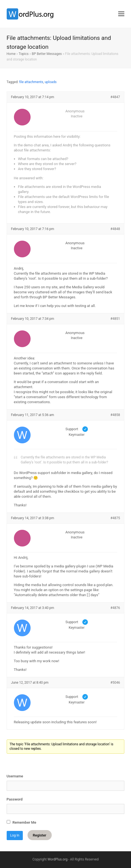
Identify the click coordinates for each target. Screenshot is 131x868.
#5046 (115, 683)
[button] (121, 14)
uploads (51, 82)
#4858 (115, 415)
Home (11, 54)
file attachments (31, 82)
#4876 (115, 608)
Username (15, 776)
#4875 (115, 518)
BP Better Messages (47, 54)
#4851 (115, 319)
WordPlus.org (58, 859)
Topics (24, 54)
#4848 (115, 229)
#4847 (115, 97)
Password (15, 799)
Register (39, 835)
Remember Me (22, 822)
